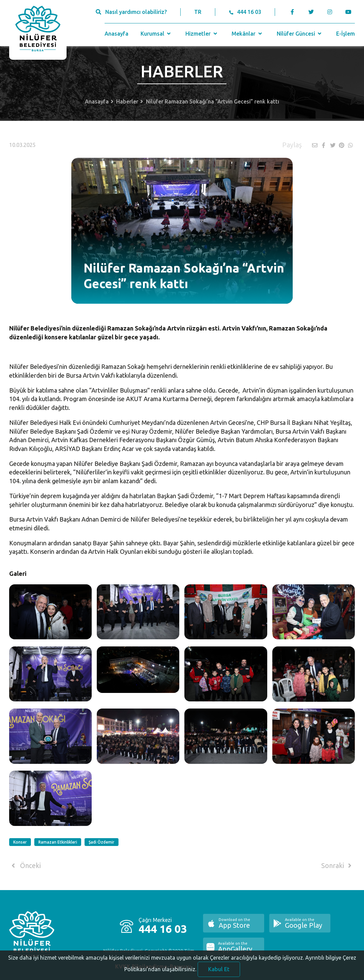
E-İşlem (345, 34)
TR (198, 12)
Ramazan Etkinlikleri (58, 842)
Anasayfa (116, 34)
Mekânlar (247, 34)
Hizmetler (202, 34)
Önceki (25, 866)
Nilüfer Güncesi (300, 34)
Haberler (127, 101)
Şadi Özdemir (102, 842)
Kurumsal (156, 34)
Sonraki (338, 866)
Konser (20, 842)
